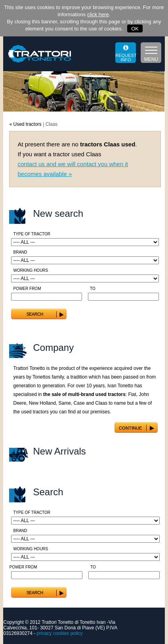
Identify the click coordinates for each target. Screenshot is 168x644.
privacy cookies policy (60, 633)
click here (98, 14)
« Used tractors (25, 124)
